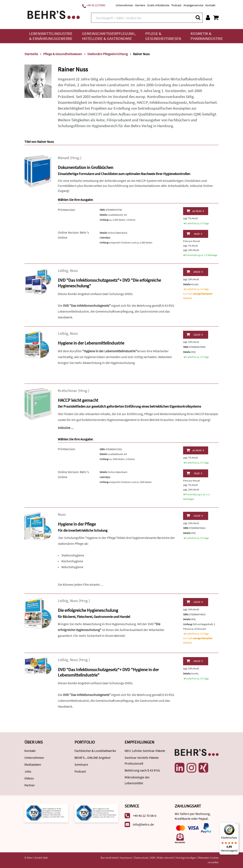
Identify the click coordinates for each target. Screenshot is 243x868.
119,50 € (195, 516)
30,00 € (194, 473)
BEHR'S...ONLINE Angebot (92, 758)
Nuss (74, 271)
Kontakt (210, 5)
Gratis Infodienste (158, 5)
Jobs (28, 771)
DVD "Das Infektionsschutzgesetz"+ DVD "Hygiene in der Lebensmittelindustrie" (108, 672)
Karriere (140, 5)
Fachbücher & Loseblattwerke (95, 751)
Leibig (63, 271)
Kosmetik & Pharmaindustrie (207, 36)
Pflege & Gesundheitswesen (163, 36)
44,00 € (194, 234)
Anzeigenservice (193, 5)
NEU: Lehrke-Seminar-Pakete (145, 751)
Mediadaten (33, 764)
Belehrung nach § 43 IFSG (142, 770)
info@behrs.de (143, 824)
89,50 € (195, 450)
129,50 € (195, 335)
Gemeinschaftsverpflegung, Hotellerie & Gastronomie (109, 36)
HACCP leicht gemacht (78, 400)
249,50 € (195, 272)
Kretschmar (68, 391)
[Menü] (236, 825)
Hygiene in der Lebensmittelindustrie (91, 343)
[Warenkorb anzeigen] (216, 18)
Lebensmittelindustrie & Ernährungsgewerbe (51, 36)
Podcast (176, 5)
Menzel (64, 158)
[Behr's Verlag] (54, 14)
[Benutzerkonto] (208, 18)
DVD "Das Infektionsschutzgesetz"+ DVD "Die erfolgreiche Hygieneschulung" (109, 283)
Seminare (81, 764)
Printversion (66, 210)
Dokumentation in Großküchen (85, 167)
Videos (29, 778)
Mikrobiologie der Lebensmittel (137, 780)
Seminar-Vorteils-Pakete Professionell (142, 760)
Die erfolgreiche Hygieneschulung (88, 610)
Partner (30, 785)
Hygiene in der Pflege (77, 524)
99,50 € (195, 211)
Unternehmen (124, 5)
